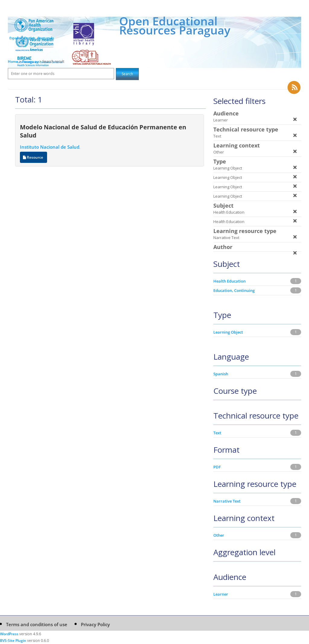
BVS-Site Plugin (13, 641)
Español (16, 38)
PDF (217, 467)
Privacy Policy (95, 624)
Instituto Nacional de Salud (50, 147)
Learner (221, 594)
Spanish (221, 374)
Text (217, 433)
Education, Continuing (234, 290)
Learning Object (228, 332)
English (30, 38)
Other (219, 535)
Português (46, 38)
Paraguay (31, 61)
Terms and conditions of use (37, 624)
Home (13, 61)
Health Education (229, 281)
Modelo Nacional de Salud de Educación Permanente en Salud (103, 131)
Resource (33, 157)
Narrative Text (227, 501)
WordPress (9, 634)
